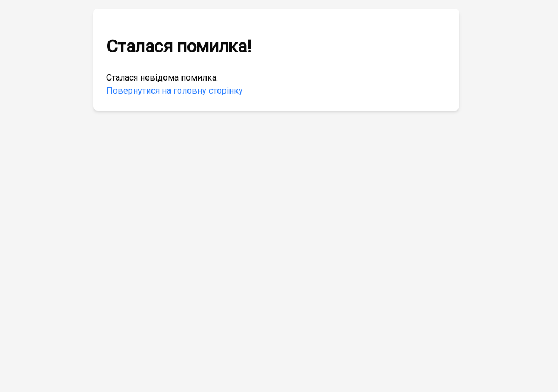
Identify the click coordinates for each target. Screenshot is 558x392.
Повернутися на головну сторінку (175, 91)
